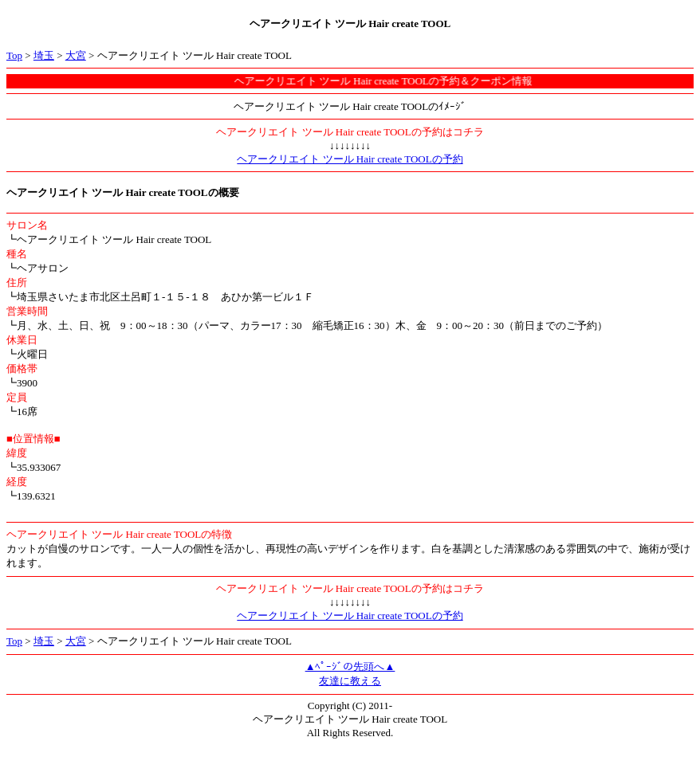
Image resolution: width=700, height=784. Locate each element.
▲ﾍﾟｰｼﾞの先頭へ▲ (350, 666)
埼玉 (44, 55)
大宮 (76, 55)
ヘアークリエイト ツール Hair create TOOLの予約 (350, 159)
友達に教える (350, 681)
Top (14, 55)
